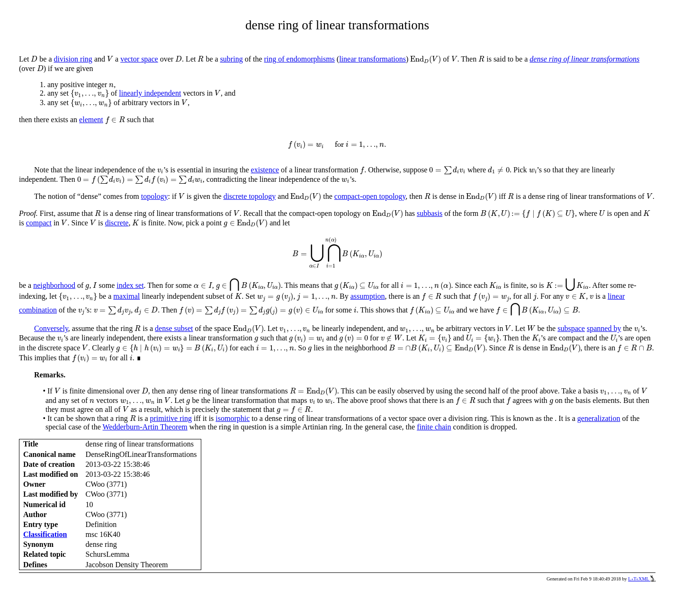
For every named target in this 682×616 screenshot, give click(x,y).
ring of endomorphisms (300, 59)
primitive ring (171, 418)
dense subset (174, 328)
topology (155, 196)
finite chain (434, 427)
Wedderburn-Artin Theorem (145, 427)
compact (39, 223)
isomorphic (233, 418)
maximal (126, 296)
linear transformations (372, 59)
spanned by (604, 328)
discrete (117, 223)
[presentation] (34, 59)
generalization (599, 418)
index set (130, 285)
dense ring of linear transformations (584, 59)
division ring (73, 59)
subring (232, 59)
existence (265, 170)
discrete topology (250, 196)
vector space (139, 59)
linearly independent (150, 93)
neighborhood (54, 285)
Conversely (51, 328)
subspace (571, 328)
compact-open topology (370, 196)
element (91, 120)
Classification (45, 534)
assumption (368, 296)
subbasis (430, 213)
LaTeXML (642, 579)
